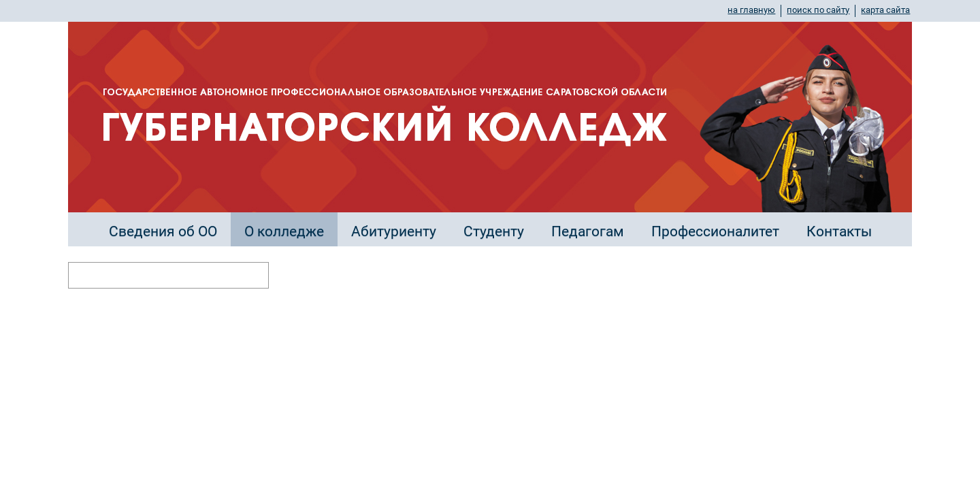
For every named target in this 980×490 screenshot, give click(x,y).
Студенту (494, 231)
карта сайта (885, 10)
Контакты (839, 231)
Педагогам (588, 231)
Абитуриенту (394, 231)
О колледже (284, 231)
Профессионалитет (715, 231)
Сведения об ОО (163, 231)
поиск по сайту (818, 10)
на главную (751, 10)
